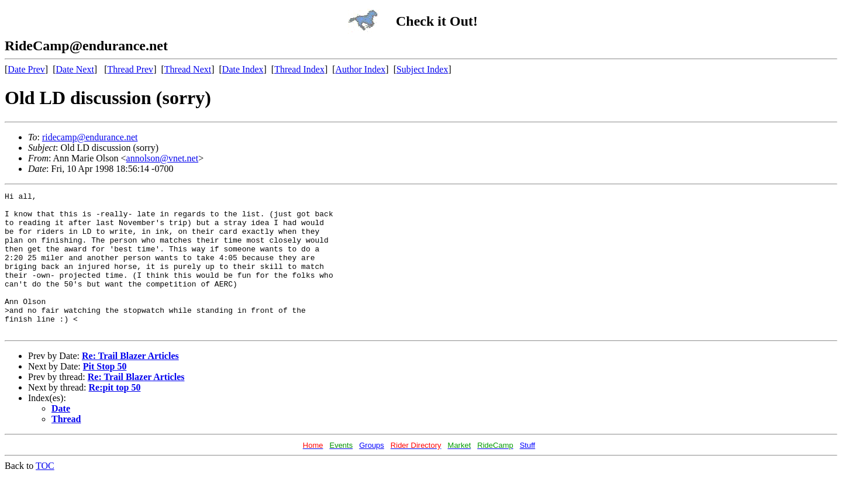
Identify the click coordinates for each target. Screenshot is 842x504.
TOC (45, 494)
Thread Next (188, 69)
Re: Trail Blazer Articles (130, 384)
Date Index (243, 69)
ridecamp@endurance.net (90, 137)
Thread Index (299, 69)
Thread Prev (130, 69)
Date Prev (26, 69)
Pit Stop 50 (105, 394)
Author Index (361, 69)
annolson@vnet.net (163, 158)
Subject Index (422, 69)
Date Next (75, 69)
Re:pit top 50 (115, 415)
